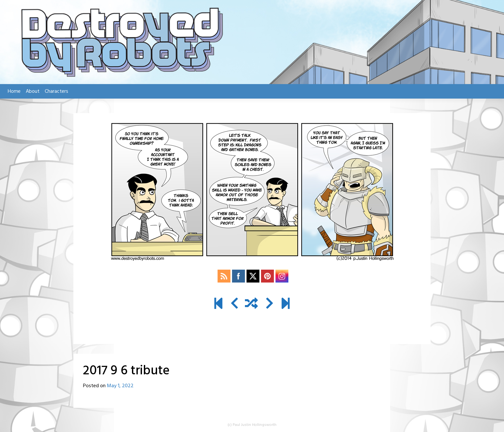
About (33, 91)
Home (14, 91)
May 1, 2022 (120, 386)
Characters (56, 91)
